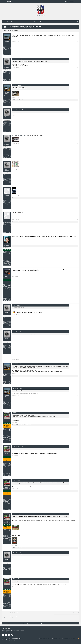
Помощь (70, 639)
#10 (78, 276)
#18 (78, 546)
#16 (78, 455)
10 (10, 199)
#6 (78, 169)
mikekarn (7, 196)
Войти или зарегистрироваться (72, 2)
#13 (78, 374)
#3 (78, 98)
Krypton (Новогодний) (44, 639)
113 (10, 74)
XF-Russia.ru (8, 640)
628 (10, 282)
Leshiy (15, 100)
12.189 (9, 71)
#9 (78, 244)
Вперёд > (16, 30)
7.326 (10, 251)
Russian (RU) (51, 639)
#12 (78, 359)
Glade (13, 222)
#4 (78, 117)
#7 (78, 196)
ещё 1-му (24, 425)
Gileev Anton (19, 100)
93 (10, 284)
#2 (78, 68)
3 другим (24, 100)
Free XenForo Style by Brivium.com (12, 641)
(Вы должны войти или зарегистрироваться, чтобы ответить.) (67, 613)
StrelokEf (26, 28)
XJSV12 (7, 420)
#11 (78, 314)
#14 (78, 396)
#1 (78, 41)
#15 (78, 423)
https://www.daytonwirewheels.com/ (20, 135)
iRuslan (7, 66)
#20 (78, 586)
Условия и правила (58, 639)
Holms (7, 277)
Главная (74, 639)
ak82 (13, 100)
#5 (78, 143)
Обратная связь (65, 639)
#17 (78, 489)
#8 (78, 220)
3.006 (10, 428)
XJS (14, 28)
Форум (8, 2)
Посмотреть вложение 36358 (18, 112)
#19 (78, 560)
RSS (78, 639)
